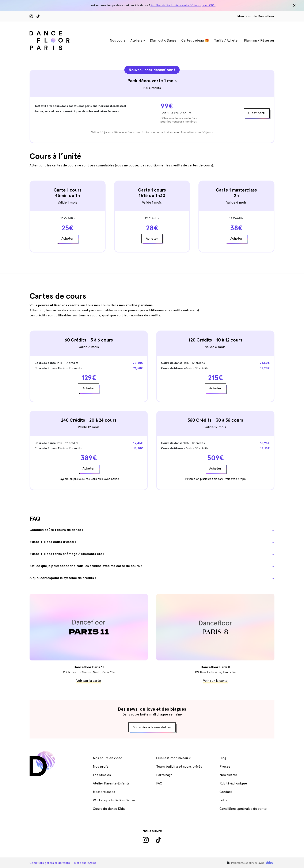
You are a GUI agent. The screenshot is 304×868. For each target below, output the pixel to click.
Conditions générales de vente (243, 809)
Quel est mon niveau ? (173, 758)
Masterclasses (104, 792)
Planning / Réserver (259, 40)
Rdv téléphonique (233, 783)
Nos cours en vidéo (108, 758)
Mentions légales (85, 863)
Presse (225, 766)
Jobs (223, 800)
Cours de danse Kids (109, 809)
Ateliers (136, 40)
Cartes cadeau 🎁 (195, 40)
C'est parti (257, 113)
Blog (223, 758)
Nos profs (101, 766)
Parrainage (164, 775)
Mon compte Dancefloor (256, 16)
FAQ (159, 783)
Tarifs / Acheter (227, 40)
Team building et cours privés (179, 766)
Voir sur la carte (89, 681)
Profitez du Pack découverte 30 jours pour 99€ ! (183, 5)
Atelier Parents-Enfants (111, 783)
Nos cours (118, 40)
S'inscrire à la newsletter (152, 727)
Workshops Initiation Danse (114, 800)
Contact (226, 792)
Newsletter (228, 775)
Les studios (102, 775)
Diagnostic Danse (163, 40)
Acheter (68, 238)
